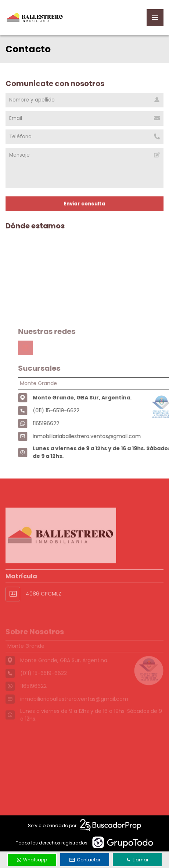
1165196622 (58, 423)
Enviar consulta (84, 204)
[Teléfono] (84, 137)
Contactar (85, 860)
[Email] (84, 118)
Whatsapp (32, 860)
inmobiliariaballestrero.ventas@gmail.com (99, 436)
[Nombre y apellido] (84, 100)
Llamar (137, 860)
